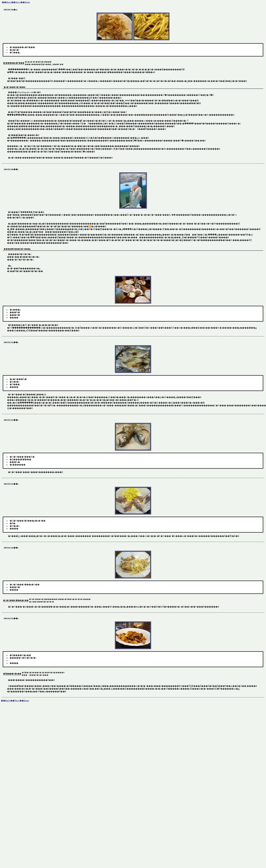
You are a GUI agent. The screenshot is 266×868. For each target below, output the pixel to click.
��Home (25, 2)
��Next (15, 2)
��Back (6, 2)
